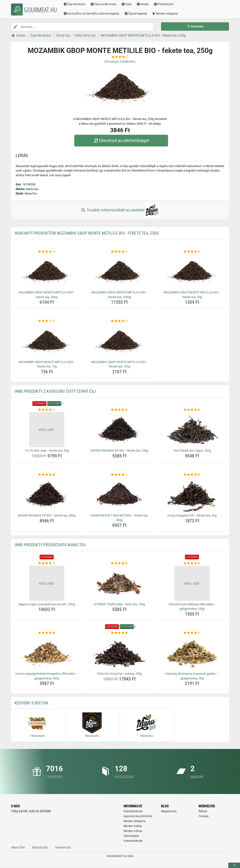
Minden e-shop (133, 831)
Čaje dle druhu (75, 4)
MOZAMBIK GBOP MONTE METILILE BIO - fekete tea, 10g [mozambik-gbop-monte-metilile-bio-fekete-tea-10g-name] (47, 364)
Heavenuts (63, 847)
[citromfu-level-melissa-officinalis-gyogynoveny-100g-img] (192, 583)
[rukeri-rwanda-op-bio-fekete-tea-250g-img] (119, 430)
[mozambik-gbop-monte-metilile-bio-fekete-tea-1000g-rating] (119, 252)
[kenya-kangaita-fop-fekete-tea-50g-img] (192, 494)
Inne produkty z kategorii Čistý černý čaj (55, 391)
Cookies (204, 816)
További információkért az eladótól (120, 210)
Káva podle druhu (104, 4)
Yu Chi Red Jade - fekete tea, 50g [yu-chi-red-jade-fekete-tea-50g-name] (47, 451)
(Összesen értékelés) (120, 62)
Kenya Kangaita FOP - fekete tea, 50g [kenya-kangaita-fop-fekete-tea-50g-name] (192, 515)
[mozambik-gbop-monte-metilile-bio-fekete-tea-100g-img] (119, 341)
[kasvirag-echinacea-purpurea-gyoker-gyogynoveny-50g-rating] (192, 633)
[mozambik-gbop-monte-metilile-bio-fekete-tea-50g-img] (192, 271)
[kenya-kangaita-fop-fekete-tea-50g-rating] (192, 475)
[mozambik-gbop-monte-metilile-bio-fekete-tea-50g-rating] (192, 252)
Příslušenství (164, 4)
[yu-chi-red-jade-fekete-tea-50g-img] (47, 430)
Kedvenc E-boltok (31, 703)
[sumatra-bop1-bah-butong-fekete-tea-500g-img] (119, 494)
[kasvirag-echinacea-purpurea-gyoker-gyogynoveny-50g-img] (192, 653)
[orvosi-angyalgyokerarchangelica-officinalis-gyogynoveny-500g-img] (47, 653)
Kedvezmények (133, 841)
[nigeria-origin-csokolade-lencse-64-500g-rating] (47, 563)
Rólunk (203, 811)
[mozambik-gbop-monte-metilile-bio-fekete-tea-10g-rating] (47, 321)
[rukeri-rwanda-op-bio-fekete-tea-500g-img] (47, 494)
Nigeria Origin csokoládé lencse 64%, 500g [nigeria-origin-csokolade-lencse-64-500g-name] (47, 604)
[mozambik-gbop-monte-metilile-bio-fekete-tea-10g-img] (47, 341)
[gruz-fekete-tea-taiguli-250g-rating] (192, 410)
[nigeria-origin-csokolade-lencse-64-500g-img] (47, 583)
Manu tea (32, 189)
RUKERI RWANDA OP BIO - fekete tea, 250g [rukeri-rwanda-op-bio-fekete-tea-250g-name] (119, 451)
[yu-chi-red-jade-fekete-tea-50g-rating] (47, 410)
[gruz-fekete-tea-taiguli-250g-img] (192, 430)
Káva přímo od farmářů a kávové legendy (92, 14)
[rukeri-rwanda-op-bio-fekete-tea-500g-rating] (47, 475)
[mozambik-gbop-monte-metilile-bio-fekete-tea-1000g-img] (119, 271)
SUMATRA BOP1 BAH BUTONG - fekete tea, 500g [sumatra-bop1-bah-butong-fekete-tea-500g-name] (119, 518)
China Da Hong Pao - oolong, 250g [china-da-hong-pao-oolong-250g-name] (119, 674)
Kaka (127, 4)
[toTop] (234, 865)
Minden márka (133, 826)
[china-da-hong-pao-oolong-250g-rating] (119, 633)
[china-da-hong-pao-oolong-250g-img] (119, 653)
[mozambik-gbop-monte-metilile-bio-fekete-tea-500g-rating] (47, 252)
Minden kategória (165, 14)
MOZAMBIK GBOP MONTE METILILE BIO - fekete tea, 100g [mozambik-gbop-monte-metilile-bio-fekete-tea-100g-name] (119, 364)
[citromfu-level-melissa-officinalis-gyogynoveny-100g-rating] (192, 563)
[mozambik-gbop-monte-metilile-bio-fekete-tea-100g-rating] (119, 321)
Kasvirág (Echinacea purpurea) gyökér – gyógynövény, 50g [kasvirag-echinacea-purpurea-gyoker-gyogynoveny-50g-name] (192, 676)
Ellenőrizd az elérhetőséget (121, 140)
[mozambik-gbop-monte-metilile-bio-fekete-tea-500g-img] (47, 271)
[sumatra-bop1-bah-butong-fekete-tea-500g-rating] (119, 475)
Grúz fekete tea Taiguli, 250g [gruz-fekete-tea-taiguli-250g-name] (192, 451)
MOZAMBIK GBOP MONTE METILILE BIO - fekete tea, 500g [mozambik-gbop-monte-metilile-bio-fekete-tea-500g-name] (47, 295)
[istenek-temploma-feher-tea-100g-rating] (119, 563)
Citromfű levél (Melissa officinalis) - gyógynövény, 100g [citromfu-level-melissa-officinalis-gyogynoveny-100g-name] (192, 607)
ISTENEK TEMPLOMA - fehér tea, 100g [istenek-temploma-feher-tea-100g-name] (119, 604)
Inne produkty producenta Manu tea (50, 545)
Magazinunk (169, 811)
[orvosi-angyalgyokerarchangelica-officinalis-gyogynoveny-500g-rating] (47, 633)
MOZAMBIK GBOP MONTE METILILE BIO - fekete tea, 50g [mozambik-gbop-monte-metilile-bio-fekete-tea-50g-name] (192, 295)
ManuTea (31, 193)
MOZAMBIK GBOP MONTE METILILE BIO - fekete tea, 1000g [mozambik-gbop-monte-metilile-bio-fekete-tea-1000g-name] (119, 295)
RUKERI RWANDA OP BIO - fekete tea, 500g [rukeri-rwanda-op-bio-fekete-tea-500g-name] (47, 515)
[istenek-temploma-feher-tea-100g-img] (119, 583)
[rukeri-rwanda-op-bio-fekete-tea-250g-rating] (119, 410)
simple (143, 4)
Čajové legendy (136, 14)
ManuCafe (40, 847)
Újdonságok (131, 836)
